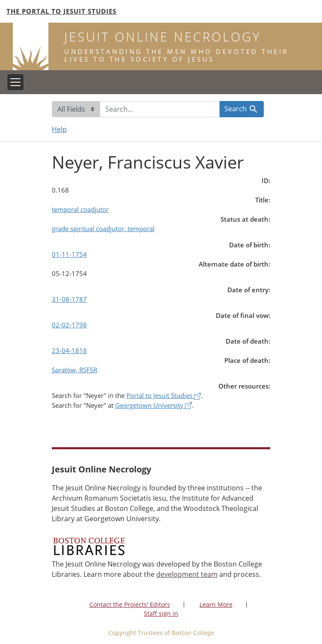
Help (59, 129)
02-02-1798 (69, 325)
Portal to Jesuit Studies (164, 395)
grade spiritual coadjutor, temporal (103, 229)
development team (187, 574)
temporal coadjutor (80, 209)
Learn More (216, 604)
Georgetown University (154, 405)
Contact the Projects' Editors (130, 604)
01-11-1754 (69, 254)
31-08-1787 (69, 299)
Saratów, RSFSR (75, 370)
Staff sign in (161, 613)
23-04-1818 (69, 350)
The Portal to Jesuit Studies (61, 11)
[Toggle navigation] (15, 82)
